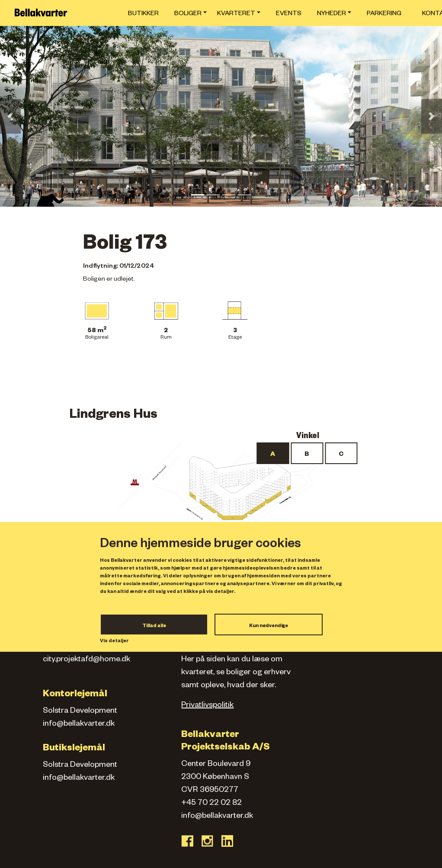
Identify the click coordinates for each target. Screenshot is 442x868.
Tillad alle (154, 626)
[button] (10, 116)
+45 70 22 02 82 (211, 804)
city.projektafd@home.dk (86, 660)
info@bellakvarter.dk (79, 724)
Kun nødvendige (269, 626)
